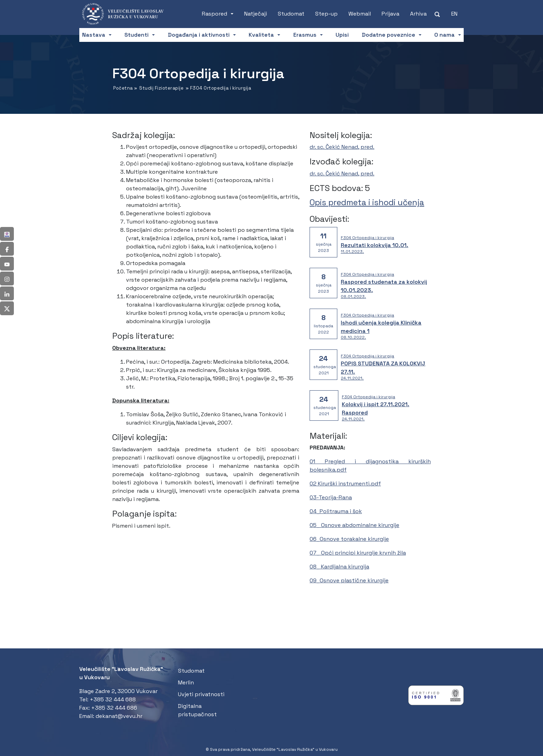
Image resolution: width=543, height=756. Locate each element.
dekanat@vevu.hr (119, 716)
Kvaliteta (261, 35)
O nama (444, 35)
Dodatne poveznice (389, 35)
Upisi (342, 35)
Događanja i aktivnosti (199, 35)
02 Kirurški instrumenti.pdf (345, 484)
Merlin (186, 682)
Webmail (360, 14)
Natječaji (256, 14)
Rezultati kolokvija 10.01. (375, 245)
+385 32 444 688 (113, 699)
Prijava (390, 14)
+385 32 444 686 (114, 708)
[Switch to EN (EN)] (454, 14)
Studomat (291, 14)
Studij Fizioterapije (161, 88)
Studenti (136, 35)
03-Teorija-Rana (331, 497)
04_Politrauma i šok (336, 511)
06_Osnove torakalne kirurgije (349, 539)
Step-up (326, 14)
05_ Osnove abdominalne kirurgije (354, 525)
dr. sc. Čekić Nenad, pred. (342, 147)
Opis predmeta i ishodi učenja (367, 202)
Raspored (215, 14)
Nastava (94, 35)
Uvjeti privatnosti (201, 694)
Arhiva (418, 14)
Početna (123, 88)
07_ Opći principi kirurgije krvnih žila (358, 553)
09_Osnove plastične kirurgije (349, 580)
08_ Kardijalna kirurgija (339, 567)
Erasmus (305, 35)
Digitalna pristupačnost (197, 710)
